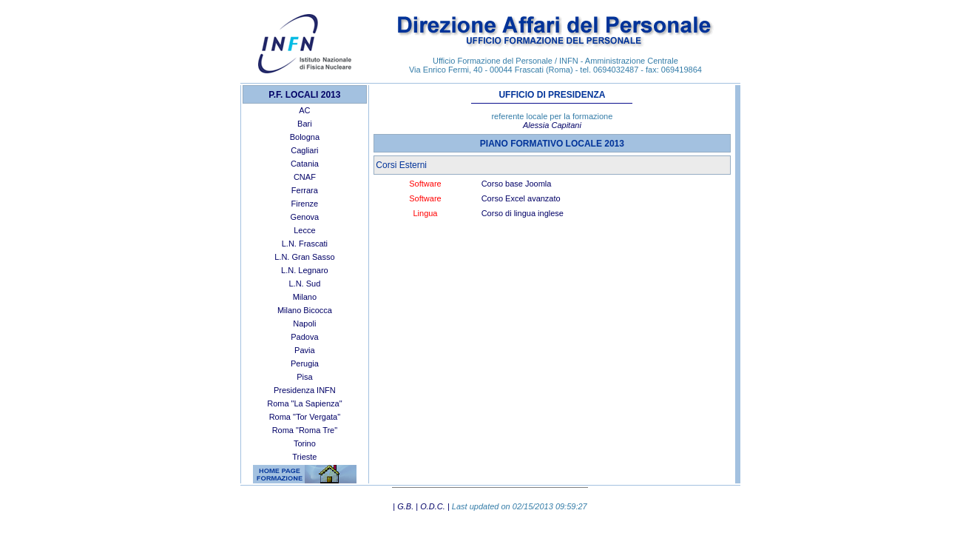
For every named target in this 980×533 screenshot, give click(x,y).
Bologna (305, 137)
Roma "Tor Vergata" (305, 417)
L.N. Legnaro (305, 270)
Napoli (304, 324)
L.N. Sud (304, 284)
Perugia (305, 363)
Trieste (304, 457)
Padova (304, 337)
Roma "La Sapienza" (304, 403)
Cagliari (304, 150)
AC (304, 110)
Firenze (305, 204)
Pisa (304, 377)
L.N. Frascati (305, 244)
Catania (305, 164)
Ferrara (305, 190)
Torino (305, 443)
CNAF (305, 177)
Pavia (305, 350)
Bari (305, 124)
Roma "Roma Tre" (305, 430)
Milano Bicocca (305, 310)
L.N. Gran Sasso (304, 257)
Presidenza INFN (305, 390)
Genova (305, 217)
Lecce (304, 230)
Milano (305, 297)
